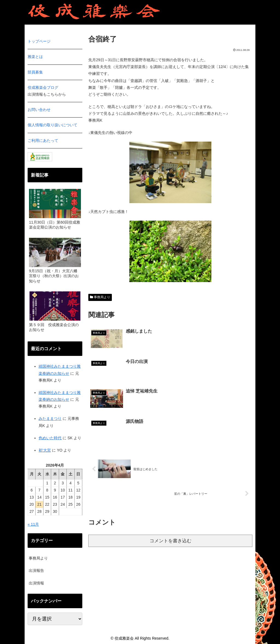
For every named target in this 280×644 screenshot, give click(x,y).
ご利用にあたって (43, 140)
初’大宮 (45, 450)
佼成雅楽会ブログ (43, 87)
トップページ (39, 41)
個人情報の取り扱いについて (52, 125)
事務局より (100, 297)
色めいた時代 (50, 438)
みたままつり (50, 418)
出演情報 (36, 583)
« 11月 (33, 524)
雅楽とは (35, 57)
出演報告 (36, 570)
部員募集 (35, 72)
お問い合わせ (39, 110)
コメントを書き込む (170, 482)
